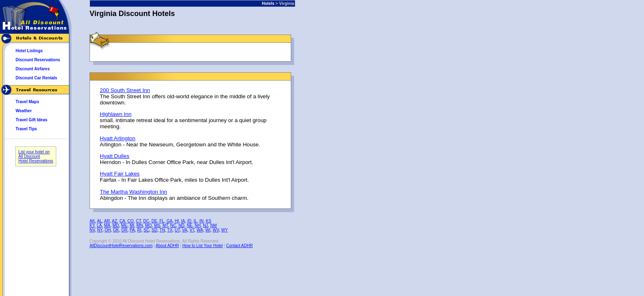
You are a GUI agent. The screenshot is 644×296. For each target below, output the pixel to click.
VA (185, 230)
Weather (24, 111)
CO (130, 221)
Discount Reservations (38, 60)
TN (162, 230)
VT (192, 230)
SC (147, 230)
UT (177, 230)
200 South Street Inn (125, 90)
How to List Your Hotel (202, 246)
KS (208, 221)
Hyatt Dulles (115, 156)
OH (108, 230)
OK (116, 230)
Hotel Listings (29, 51)
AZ (115, 221)
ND (182, 225)
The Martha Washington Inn (133, 192)
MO (148, 225)
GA (169, 221)
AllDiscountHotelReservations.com (121, 246)
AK (92, 221)
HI (177, 221)
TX (170, 230)
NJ (205, 225)
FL (162, 221)
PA (132, 230)
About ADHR (167, 246)
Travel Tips (26, 129)
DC (146, 221)
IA (183, 221)
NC (173, 225)
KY (92, 225)
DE (154, 221)
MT (165, 225)
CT (138, 221)
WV (216, 230)
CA (122, 221)
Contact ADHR (239, 246)
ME (124, 225)
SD (154, 230)
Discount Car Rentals (36, 78)
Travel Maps (27, 102)
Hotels (268, 3)
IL (195, 221)
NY (100, 230)
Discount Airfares (33, 69)
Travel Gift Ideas (31, 120)
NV (92, 230)
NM (214, 225)
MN (140, 225)
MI (132, 225)
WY (225, 230)
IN (201, 221)
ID (189, 221)
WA (200, 230)
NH (198, 225)
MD (116, 225)
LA (99, 225)
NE (190, 225)
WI (208, 230)
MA (107, 225)
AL (99, 221)
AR (107, 221)
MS (157, 225)
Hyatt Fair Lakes (120, 174)
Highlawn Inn (116, 114)
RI (139, 230)
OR (124, 230)
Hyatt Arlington (118, 138)
